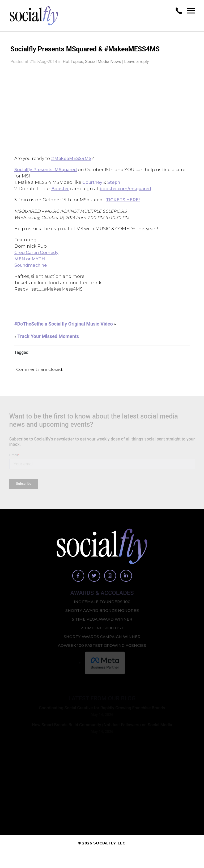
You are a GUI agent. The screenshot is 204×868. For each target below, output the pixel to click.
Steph (114, 186)
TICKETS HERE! (123, 204)
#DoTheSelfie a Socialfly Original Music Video (64, 331)
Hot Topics (73, 65)
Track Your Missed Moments (48, 343)
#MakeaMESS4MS (71, 162)
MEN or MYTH (30, 265)
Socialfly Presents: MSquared (46, 174)
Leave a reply (137, 65)
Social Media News (103, 65)
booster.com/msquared (125, 193)
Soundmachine (31, 271)
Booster (60, 193)
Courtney (92, 186)
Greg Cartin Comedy (36, 258)
